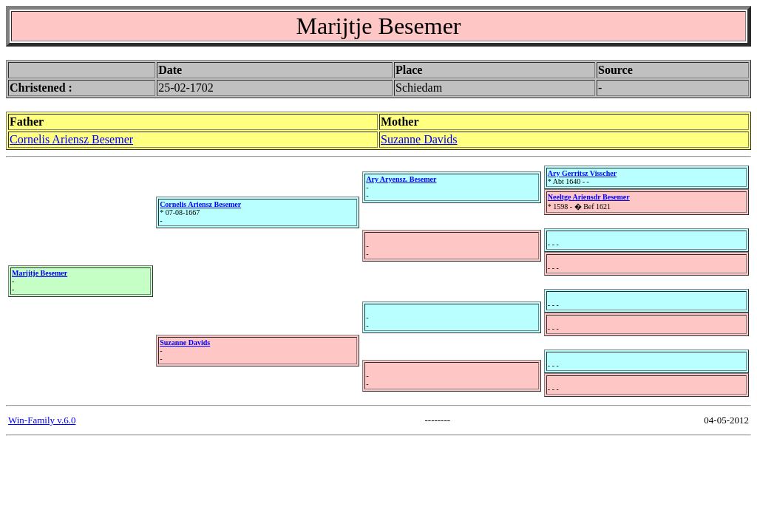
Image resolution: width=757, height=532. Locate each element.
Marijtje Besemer (40, 273)
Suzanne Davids (419, 139)
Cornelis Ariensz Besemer (71, 139)
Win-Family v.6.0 (42, 420)
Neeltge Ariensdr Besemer (589, 197)
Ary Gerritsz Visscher (582, 173)
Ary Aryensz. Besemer (401, 179)
